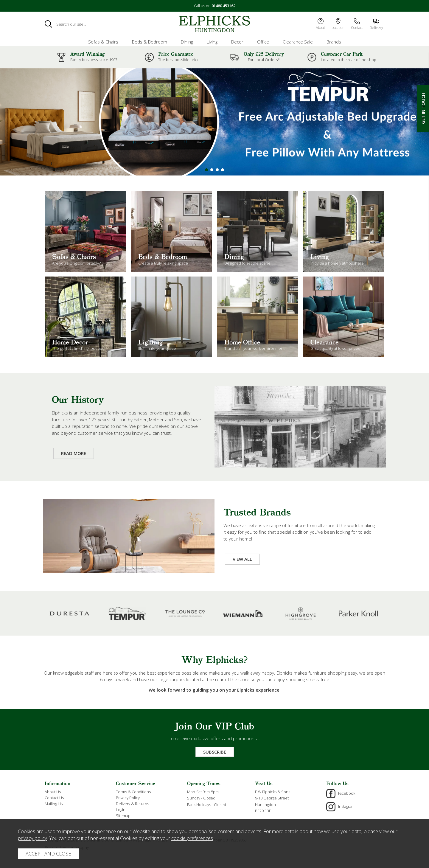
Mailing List (54, 804)
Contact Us (54, 798)
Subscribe (215, 752)
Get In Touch (423, 108)
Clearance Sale (298, 42)
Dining (187, 42)
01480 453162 (223, 6)
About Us (53, 792)
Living (212, 42)
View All (242, 559)
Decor (237, 42)
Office (263, 42)
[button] (206, 170)
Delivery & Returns (132, 804)
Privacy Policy (128, 798)
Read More (74, 453)
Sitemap (123, 816)
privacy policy (32, 838)
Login (121, 810)
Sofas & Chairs (103, 42)
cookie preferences (192, 838)
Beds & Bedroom (150, 42)
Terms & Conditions (133, 792)
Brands (334, 42)
